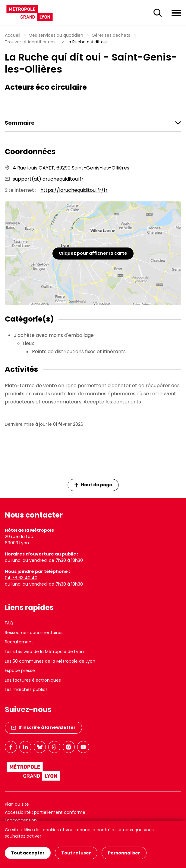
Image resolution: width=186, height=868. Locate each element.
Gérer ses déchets (111, 35)
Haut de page (93, 485)
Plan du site (17, 804)
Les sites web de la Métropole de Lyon (44, 652)
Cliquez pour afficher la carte (93, 253)
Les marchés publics (26, 689)
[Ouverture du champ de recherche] (158, 13)
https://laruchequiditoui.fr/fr (74, 190)
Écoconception (21, 820)
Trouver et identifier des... (32, 42)
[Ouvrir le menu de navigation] (176, 13)
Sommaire (20, 123)
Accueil (13, 35)
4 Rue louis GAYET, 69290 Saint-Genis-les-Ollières (71, 168)
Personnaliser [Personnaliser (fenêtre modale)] (124, 853)
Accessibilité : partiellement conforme (45, 812)
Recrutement (19, 642)
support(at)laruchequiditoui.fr (48, 179)
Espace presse (20, 670)
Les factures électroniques (33, 680)
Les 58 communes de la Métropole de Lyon (50, 661)
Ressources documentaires (34, 633)
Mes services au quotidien (56, 35)
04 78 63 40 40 (21, 578)
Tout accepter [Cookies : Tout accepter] (28, 853)
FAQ (9, 623)
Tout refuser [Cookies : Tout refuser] (76, 853)
